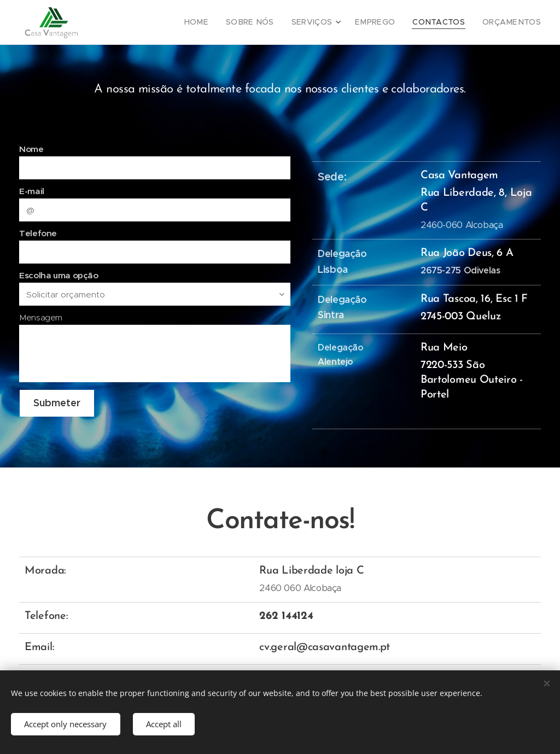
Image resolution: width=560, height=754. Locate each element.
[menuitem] (221, 22)
